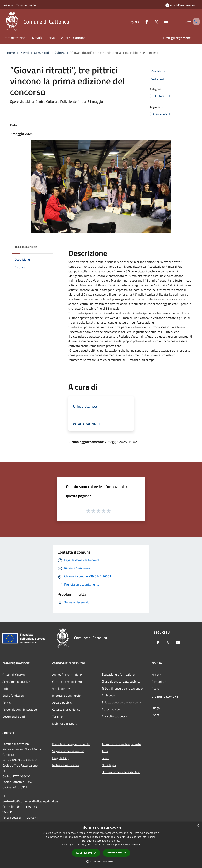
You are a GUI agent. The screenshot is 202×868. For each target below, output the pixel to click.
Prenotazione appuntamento (71, 744)
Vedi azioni (160, 79)
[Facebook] (141, 21)
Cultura (60, 53)
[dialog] (101, 845)
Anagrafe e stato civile (67, 675)
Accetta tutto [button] (86, 853)
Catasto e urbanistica (66, 710)
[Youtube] (160, 21)
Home (11, 53)
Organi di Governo (14, 675)
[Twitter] (151, 21)
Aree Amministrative (16, 682)
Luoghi (156, 708)
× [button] (198, 826)
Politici (7, 703)
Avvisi (156, 689)
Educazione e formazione (118, 674)
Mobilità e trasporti (65, 723)
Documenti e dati (14, 717)
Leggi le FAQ (60, 758)
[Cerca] (195, 22)
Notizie (156, 675)
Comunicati (42, 53)
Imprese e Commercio (66, 696)
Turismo (57, 717)
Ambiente (108, 695)
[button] (101, 861)
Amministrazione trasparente (121, 744)
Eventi (156, 715)
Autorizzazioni (111, 709)
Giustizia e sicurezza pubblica (121, 681)
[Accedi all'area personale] (180, 5)
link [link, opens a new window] (138, 845)
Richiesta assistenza (66, 765)
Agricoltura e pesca (114, 716)
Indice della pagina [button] (26, 247)
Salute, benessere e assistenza (122, 702)
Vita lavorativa (62, 689)
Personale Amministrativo (20, 710)
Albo (105, 751)
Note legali (109, 765)
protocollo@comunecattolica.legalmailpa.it (31, 801)
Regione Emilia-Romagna (19, 5)
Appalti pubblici (62, 703)
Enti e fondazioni (13, 696)
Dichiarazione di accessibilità (121, 772)
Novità (25, 53)
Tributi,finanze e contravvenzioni (123, 688)
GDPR (106, 758)
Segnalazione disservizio (68, 751)
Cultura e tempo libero (67, 682)
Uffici (6, 689)
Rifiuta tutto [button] (117, 853)
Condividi (159, 71)
